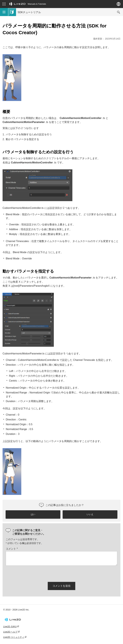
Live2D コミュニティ (14, 637)
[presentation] (30, 573)
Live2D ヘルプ (10, 632)
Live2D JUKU (10, 627)
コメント (12, 549)
